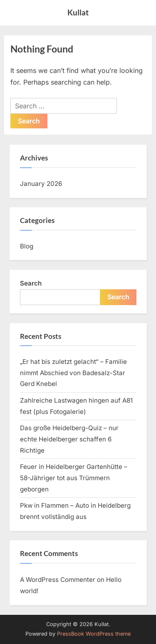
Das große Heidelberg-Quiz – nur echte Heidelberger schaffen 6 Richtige (69, 439)
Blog (27, 246)
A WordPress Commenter (58, 580)
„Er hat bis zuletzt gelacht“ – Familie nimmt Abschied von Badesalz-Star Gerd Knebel (73, 373)
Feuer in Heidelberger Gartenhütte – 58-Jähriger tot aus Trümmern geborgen (74, 478)
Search (31, 283)
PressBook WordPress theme (94, 634)
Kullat (78, 12)
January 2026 (41, 184)
